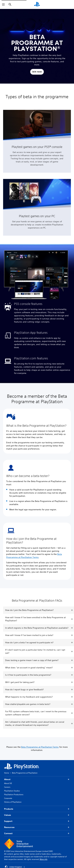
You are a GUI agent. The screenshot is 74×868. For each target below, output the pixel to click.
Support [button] (37, 821)
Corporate (8, 798)
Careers (7, 787)
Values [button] (37, 815)
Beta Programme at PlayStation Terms (40, 747)
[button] (37, 72)
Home (7, 773)
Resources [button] (37, 827)
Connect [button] (37, 833)
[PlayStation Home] (37, 4)
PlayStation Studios (12, 791)
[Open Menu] (3, 4)
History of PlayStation (13, 802)
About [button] (37, 779)
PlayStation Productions (14, 794)
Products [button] (37, 809)
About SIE (8, 783)
